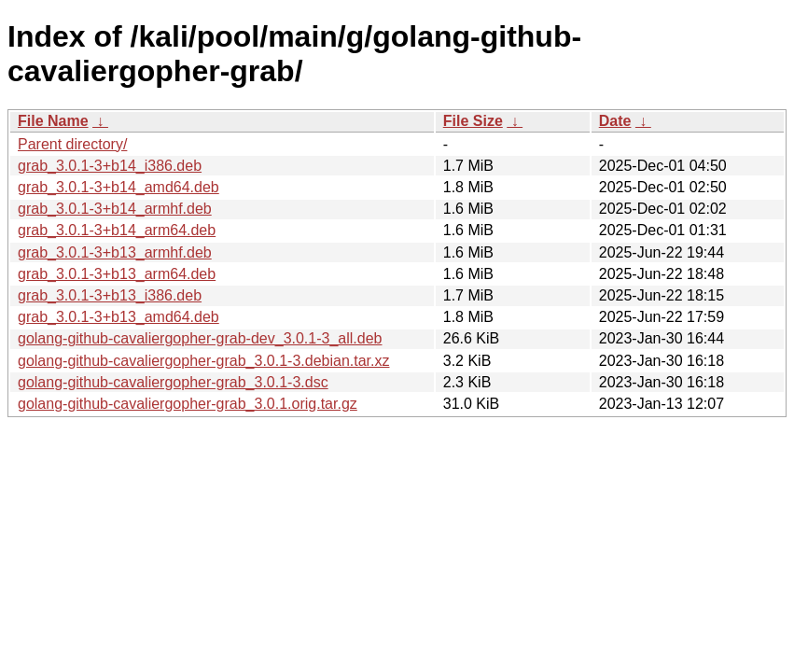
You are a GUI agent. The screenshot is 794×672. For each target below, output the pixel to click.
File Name (53, 121)
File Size (473, 121)
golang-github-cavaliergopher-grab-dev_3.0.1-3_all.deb (200, 338)
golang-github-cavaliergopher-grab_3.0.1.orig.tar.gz (188, 404)
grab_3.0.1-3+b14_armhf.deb (115, 209)
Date (615, 121)
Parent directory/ (72, 144)
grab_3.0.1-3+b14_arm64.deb (117, 230)
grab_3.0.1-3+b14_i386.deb (110, 166)
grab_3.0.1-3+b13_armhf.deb (115, 252)
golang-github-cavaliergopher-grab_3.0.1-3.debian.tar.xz (203, 361)
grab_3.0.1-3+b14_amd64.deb (118, 187)
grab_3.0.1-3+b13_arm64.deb (117, 274)
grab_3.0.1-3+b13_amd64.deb (118, 317)
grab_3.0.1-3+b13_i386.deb (110, 295)
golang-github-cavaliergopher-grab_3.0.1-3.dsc (173, 382)
